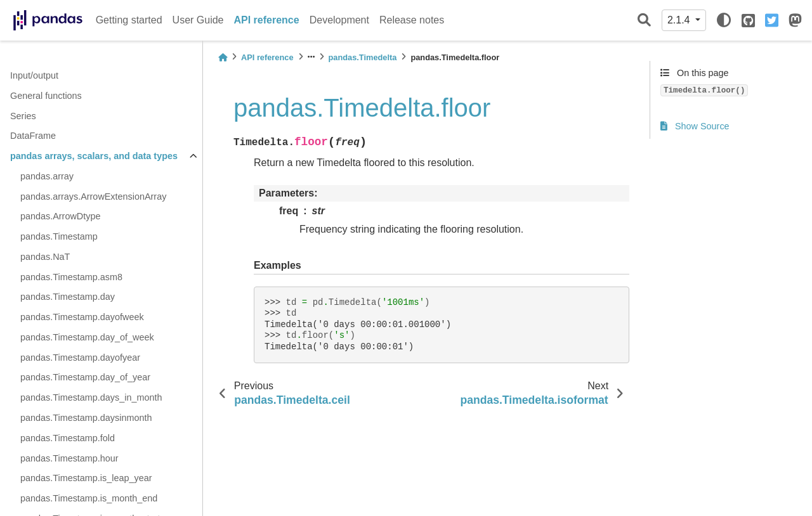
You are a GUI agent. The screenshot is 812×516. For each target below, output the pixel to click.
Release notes (412, 20)
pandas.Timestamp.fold (68, 438)
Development (339, 20)
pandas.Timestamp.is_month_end (89, 498)
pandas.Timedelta (363, 57)
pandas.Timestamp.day (68, 297)
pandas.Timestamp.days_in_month (91, 397)
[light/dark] (724, 20)
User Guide (198, 20)
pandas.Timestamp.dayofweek (82, 317)
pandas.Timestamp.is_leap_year (86, 478)
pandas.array (47, 176)
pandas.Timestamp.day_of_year (85, 377)
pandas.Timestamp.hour (69, 458)
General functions (46, 96)
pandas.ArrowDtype (60, 216)
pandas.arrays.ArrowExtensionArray (93, 197)
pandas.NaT (45, 257)
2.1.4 (680, 20)
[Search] (644, 21)
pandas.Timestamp (59, 236)
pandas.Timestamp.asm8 (71, 277)
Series (23, 116)
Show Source (695, 126)
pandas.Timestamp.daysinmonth (86, 418)
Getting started (129, 20)
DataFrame (33, 136)
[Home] (223, 57)
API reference (267, 20)
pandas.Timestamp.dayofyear (80, 358)
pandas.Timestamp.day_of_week (87, 337)
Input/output (34, 75)
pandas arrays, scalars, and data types (94, 156)
